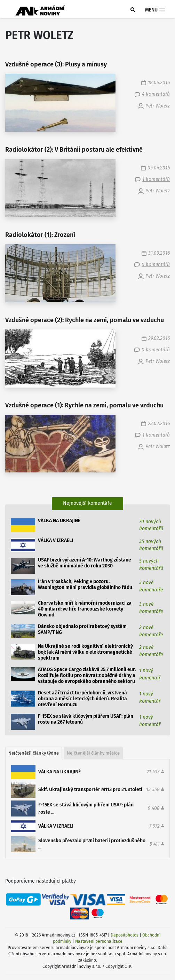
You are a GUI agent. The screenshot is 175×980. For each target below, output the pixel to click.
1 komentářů (156, 179)
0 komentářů (156, 265)
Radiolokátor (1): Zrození (40, 235)
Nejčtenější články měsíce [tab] (93, 753)
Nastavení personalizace (99, 941)
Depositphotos (125, 935)
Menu (155, 10)
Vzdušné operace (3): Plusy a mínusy (56, 65)
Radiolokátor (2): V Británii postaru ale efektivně (74, 150)
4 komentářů (156, 94)
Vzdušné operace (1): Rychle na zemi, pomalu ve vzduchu (84, 405)
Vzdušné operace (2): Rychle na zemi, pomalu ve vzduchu (85, 320)
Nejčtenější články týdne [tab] (34, 753)
